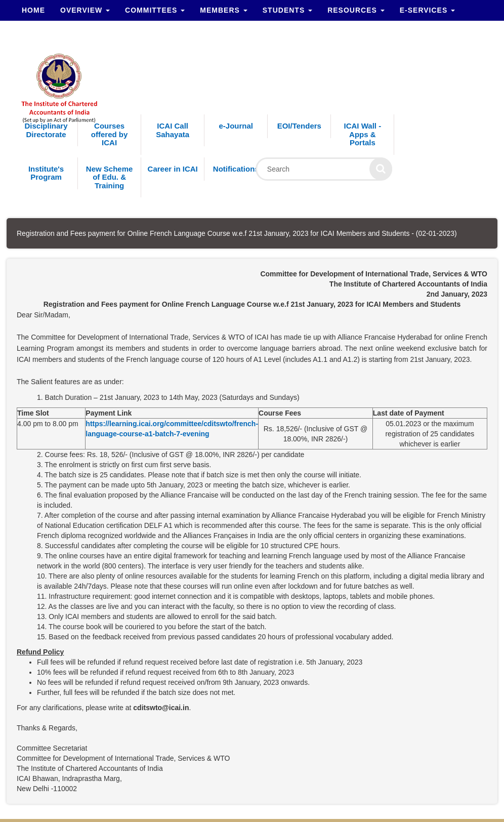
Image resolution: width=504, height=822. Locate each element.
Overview (85, 10)
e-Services (427, 10)
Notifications (236, 169)
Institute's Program (46, 173)
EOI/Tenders (299, 126)
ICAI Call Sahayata (173, 130)
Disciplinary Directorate (46, 130)
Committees (155, 10)
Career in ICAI (173, 169)
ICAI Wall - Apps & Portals (363, 134)
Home (33, 10)
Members (223, 10)
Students (287, 10)
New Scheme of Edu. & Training (110, 177)
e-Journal (236, 126)
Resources (356, 10)
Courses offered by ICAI (110, 134)
